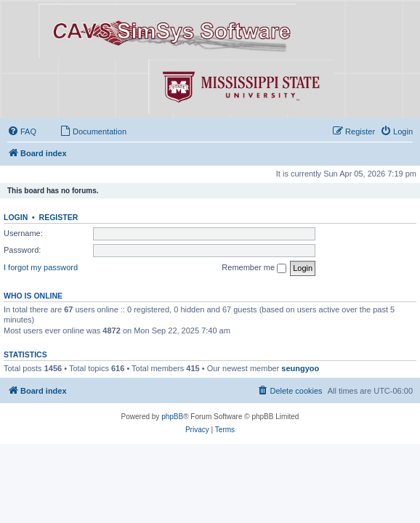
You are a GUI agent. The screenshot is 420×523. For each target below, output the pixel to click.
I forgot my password (41, 267)
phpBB (172, 417)
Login (16, 217)
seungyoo (300, 368)
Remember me (254, 268)
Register (59, 217)
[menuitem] (22, 131)
